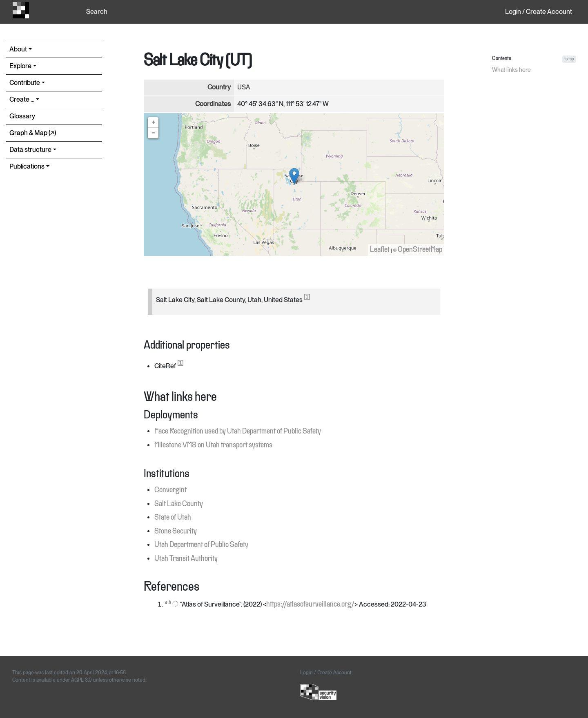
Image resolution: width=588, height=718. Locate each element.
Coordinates (213, 104)
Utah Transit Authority (186, 559)
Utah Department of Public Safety (201, 545)
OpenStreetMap (420, 250)
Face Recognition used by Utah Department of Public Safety (238, 431)
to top (569, 59)
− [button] (154, 133)
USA (244, 87)
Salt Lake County (179, 504)
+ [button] (154, 122)
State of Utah (173, 518)
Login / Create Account (539, 12)
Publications (27, 166)
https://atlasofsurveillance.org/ (310, 605)
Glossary (22, 116)
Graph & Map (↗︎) (33, 133)
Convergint (170, 490)
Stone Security (176, 531)
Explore (20, 66)
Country (219, 87)
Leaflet (380, 250)
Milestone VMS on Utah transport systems (213, 445)
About (18, 49)
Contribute (25, 83)
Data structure (30, 150)
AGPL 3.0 (81, 680)
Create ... (22, 99)
